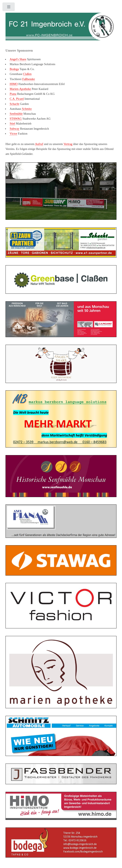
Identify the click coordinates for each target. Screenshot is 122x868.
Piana (13, 94)
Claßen (27, 74)
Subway (14, 129)
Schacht (14, 104)
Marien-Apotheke (20, 89)
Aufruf (39, 144)
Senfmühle (16, 114)
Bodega (14, 69)
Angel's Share (18, 59)
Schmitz (27, 109)
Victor (13, 134)
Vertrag (68, 144)
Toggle (9, 8)
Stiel (12, 124)
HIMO (14, 84)
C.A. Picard (17, 99)
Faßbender (29, 79)
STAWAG (16, 119)
